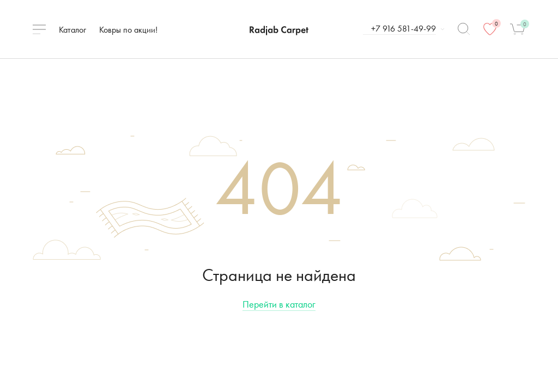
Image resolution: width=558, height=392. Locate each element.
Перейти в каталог (279, 304)
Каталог (72, 30)
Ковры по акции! (128, 30)
